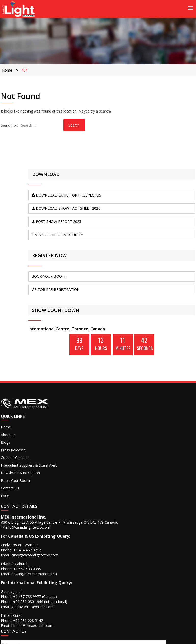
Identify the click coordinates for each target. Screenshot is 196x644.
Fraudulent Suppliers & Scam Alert (21, 531)
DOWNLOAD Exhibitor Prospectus (167, 206)
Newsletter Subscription (22, 541)
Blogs (8, 506)
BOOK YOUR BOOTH (163, 303)
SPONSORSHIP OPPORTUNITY (158, 259)
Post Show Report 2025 (166, 241)
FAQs (7, 564)
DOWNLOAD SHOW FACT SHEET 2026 (164, 223)
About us (10, 498)
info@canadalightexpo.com (79, 491)
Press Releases (15, 513)
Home (9, 70)
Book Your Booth (17, 548)
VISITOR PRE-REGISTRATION (158, 318)
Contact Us (12, 556)
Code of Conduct (17, 521)
